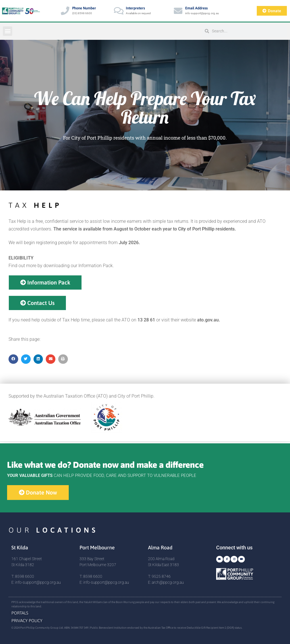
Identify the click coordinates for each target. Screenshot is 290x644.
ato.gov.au (208, 320)
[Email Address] (178, 11)
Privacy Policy (27, 621)
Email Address (196, 8)
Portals (20, 613)
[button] (8, 31)
